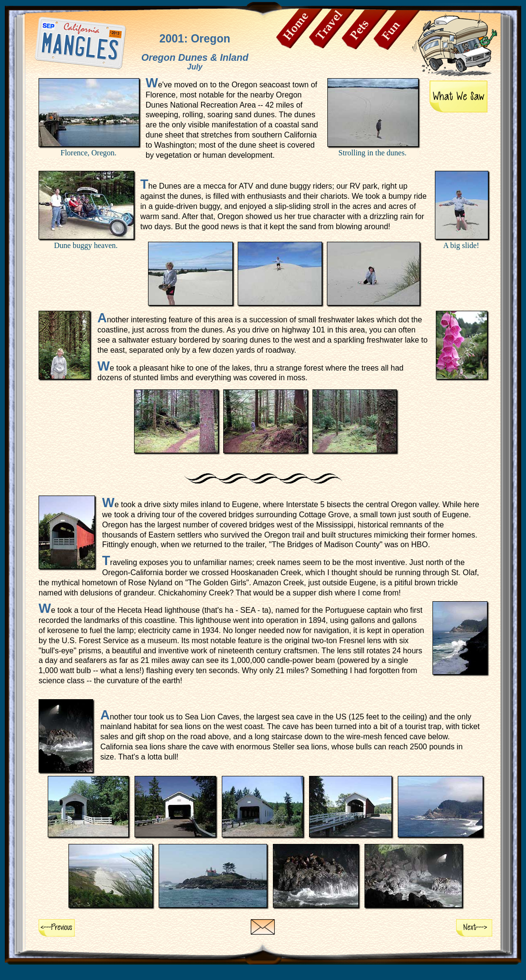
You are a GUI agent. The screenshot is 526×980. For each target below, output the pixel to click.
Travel (332, 28)
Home (299, 28)
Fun (397, 30)
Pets (365, 29)
